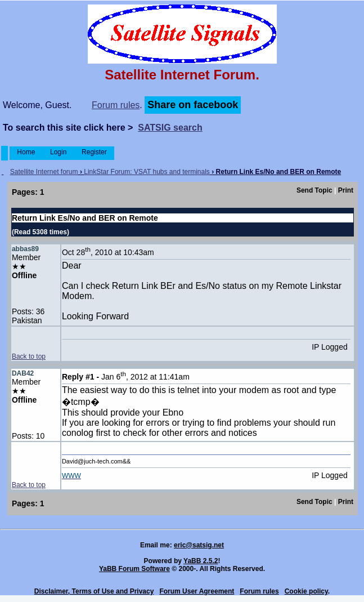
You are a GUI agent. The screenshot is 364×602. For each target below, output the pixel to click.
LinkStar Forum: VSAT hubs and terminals (147, 172)
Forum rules (116, 105)
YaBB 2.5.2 (201, 561)
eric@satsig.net (199, 545)
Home (26, 152)
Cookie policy (306, 591)
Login (59, 152)
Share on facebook (193, 105)
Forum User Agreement (197, 591)
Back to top (29, 356)
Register (94, 152)
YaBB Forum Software (134, 569)
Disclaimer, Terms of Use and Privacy (94, 591)
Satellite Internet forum (44, 172)
